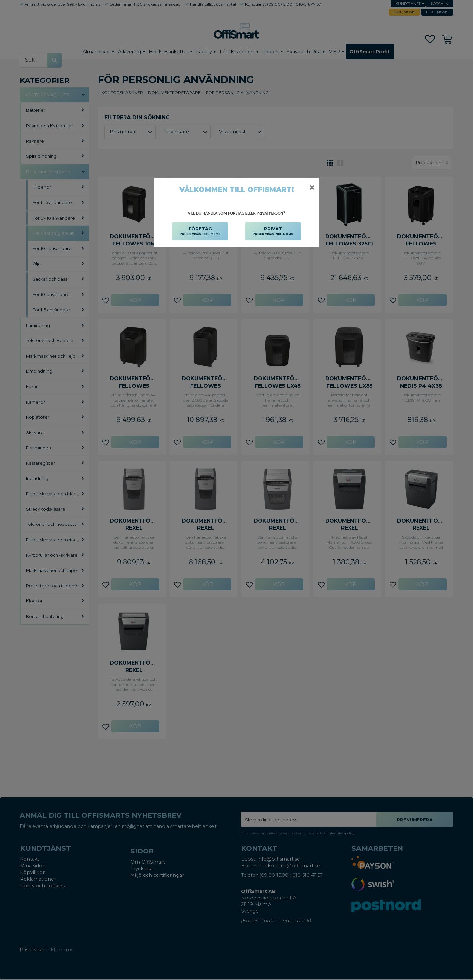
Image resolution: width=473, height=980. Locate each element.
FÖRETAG (200, 231)
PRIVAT (273, 231)
